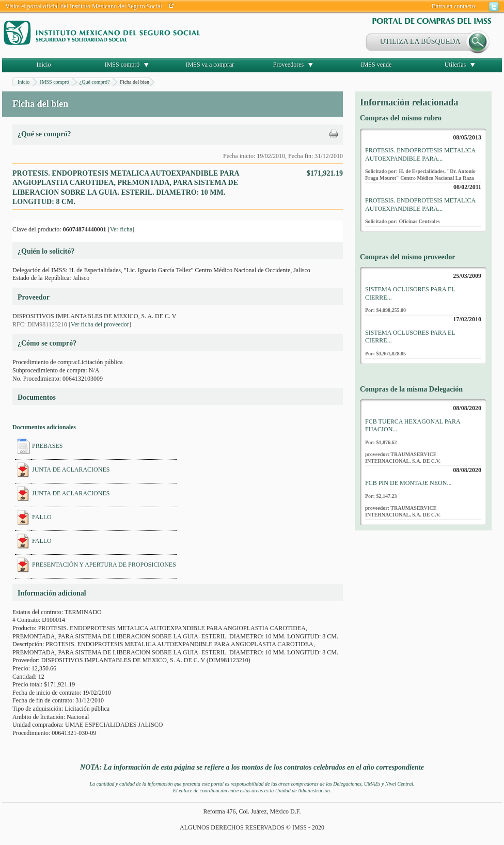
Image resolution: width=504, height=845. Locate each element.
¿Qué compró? (95, 82)
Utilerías (455, 65)
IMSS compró (122, 65)
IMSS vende (376, 65)
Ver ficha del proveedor (100, 324)
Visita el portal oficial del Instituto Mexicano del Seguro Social (84, 6)
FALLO (42, 517)
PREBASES (47, 446)
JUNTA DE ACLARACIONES (71, 470)
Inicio (44, 65)
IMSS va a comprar (210, 65)
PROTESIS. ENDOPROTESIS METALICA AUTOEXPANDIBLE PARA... (420, 154)
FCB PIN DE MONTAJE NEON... (408, 483)
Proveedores (288, 65)
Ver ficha (121, 229)
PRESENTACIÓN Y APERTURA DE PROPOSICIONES (104, 565)
